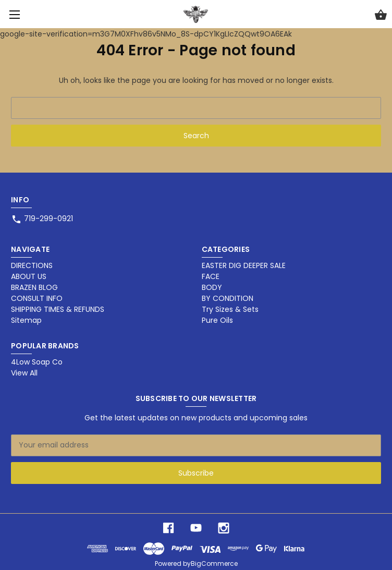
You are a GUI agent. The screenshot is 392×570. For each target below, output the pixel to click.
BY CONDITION (228, 298)
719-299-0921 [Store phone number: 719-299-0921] (48, 219)
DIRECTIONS (32, 265)
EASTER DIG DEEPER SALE (244, 265)
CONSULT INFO (37, 298)
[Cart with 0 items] (381, 16)
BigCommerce (214, 563)
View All (24, 373)
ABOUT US (29, 276)
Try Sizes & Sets (230, 309)
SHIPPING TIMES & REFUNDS (58, 309)
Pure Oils (217, 320)
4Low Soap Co (37, 362)
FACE (211, 276)
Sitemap (26, 320)
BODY (212, 287)
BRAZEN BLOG (34, 287)
